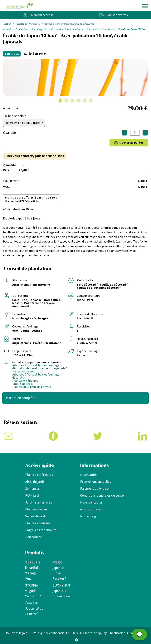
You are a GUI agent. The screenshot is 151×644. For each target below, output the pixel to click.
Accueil (7, 24)
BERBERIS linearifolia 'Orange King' (33, 570)
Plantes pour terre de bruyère (32, 387)
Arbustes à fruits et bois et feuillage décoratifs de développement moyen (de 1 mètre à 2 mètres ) (58, 29)
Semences (32, 489)
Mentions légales (17, 633)
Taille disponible (15, 116)
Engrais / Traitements (41, 530)
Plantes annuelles (38, 523)
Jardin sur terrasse (39, 502)
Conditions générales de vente (102, 496)
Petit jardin (33, 496)
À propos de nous (93, 509)
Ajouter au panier (131, 143)
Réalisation (124, 633)
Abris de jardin (35, 482)
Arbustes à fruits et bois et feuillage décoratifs (68, 24)
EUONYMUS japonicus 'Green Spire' (62, 591)
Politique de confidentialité (51, 633)
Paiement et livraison (95, 489)
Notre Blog (88, 516)
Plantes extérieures (27, 24)
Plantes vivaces (36, 509)
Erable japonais (22, 384)
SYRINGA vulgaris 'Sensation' (33, 591)
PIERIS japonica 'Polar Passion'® (59, 570)
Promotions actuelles (96, 482)
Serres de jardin (36, 516)
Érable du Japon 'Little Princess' (34, 609)
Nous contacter (91, 502)
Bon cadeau (34, 537)
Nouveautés (89, 475)
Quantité (9, 133)
